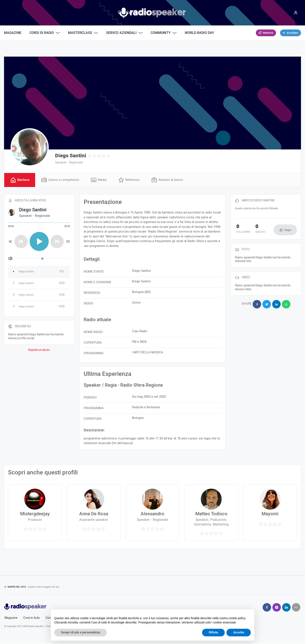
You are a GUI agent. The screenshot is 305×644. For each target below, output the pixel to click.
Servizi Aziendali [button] (124, 33)
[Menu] (296, 13)
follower (242, 230)
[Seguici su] (296, 608)
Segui (288, 230)
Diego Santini (71, 156)
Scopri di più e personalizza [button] (80, 632)
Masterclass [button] (83, 33)
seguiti (256, 230)
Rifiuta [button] (213, 632)
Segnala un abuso (39, 350)
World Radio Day (199, 33)
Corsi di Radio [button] (45, 33)
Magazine (13, 33)
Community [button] (164, 33)
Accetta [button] (239, 632)
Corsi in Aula (31, 618)
